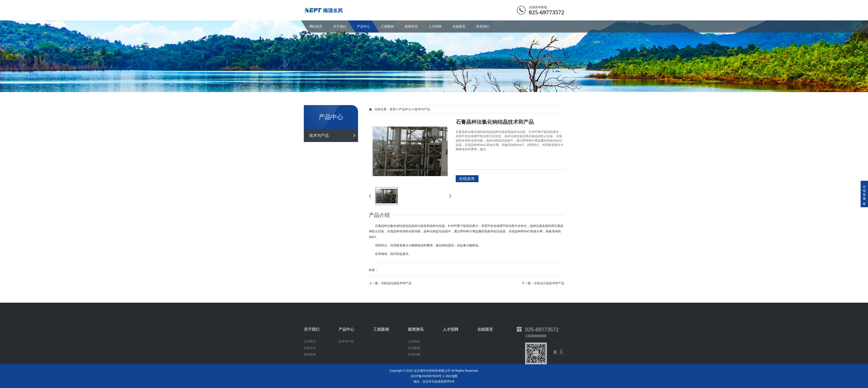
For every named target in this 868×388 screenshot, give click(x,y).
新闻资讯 (411, 26)
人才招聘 (435, 26)
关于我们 (340, 26)
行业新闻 (414, 365)
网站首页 (316, 26)
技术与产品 (319, 135)
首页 (393, 109)
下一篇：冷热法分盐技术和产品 (543, 283)
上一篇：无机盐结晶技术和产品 (390, 283)
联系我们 (483, 26)
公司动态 (414, 358)
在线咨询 (467, 179)
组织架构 (310, 371)
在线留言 (459, 26)
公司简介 (310, 358)
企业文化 (310, 365)
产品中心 (363, 26)
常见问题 (414, 371)
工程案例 (387, 26)
